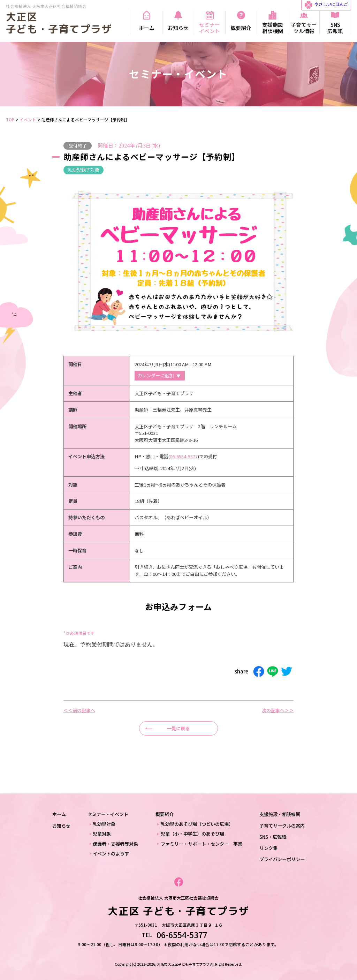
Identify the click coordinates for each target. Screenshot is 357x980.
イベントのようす (111, 854)
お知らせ (61, 826)
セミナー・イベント (108, 814)
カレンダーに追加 (155, 375)
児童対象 (102, 834)
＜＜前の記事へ (79, 710)
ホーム (59, 814)
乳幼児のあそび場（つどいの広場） (197, 824)
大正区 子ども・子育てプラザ (59, 23)
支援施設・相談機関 (280, 814)
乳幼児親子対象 (83, 170)
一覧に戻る (178, 728)
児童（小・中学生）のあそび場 (192, 834)
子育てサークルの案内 (282, 826)
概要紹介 (165, 814)
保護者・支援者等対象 (115, 844)
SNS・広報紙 (273, 837)
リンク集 (268, 848)
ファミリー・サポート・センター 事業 (202, 844)
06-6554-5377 (184, 456)
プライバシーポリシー (282, 859)
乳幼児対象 (104, 824)
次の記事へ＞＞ (278, 710)
